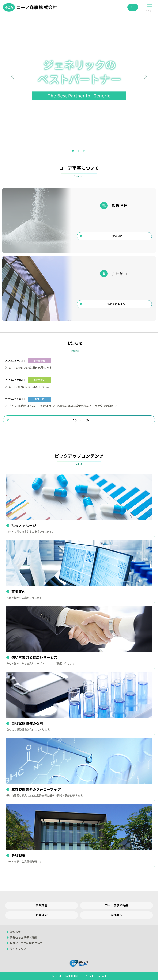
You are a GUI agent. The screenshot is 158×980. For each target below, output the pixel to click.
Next (145, 80)
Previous (13, 80)
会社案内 (116, 915)
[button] (150, 7)
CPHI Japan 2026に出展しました (29, 387)
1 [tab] (73, 151)
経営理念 (42, 915)
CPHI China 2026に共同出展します (30, 368)
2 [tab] (79, 151)
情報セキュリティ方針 (23, 937)
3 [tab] (84, 151)
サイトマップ (18, 949)
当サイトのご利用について (26, 943)
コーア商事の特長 (116, 905)
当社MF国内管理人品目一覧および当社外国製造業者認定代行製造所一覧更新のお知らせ (63, 406)
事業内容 (42, 905)
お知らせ (15, 932)
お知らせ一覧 (81, 420)
